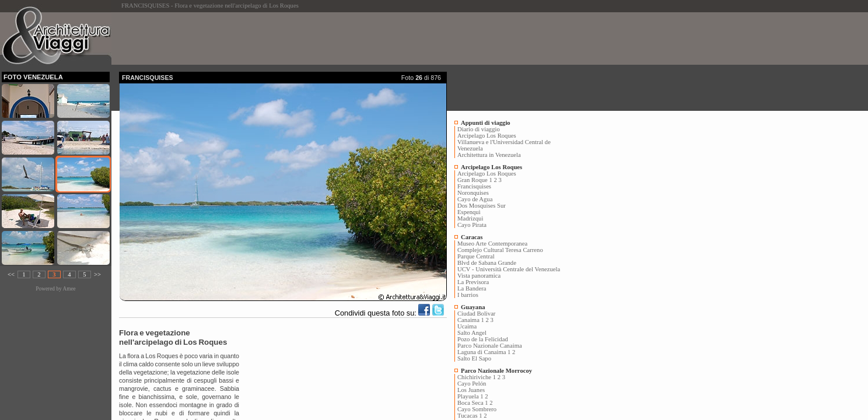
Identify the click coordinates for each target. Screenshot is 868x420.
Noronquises (473, 193)
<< (11, 274)
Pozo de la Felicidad (483, 339)
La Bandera (472, 288)
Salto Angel (472, 333)
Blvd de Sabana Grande (487, 263)
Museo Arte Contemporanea (492, 244)
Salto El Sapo (474, 358)
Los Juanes (471, 390)
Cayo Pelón (472, 384)
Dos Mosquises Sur (482, 206)
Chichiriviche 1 (477, 377)
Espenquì (469, 212)
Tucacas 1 (470, 416)
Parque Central (476, 256)
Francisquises (474, 186)
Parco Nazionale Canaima (490, 346)
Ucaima (467, 326)
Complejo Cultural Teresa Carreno (500, 250)
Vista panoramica (479, 276)
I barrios (468, 295)
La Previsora (473, 282)
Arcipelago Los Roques (487, 136)
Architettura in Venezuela (489, 155)
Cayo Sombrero (477, 409)
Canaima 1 (471, 320)
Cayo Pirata (472, 225)
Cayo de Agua (475, 199)
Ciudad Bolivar (476, 314)
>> (97, 274)
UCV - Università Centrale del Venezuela (509, 269)
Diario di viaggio (479, 129)
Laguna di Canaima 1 (484, 352)
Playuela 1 (470, 396)
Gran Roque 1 (475, 180)
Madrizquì (470, 218)
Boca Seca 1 (473, 403)
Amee (69, 289)
